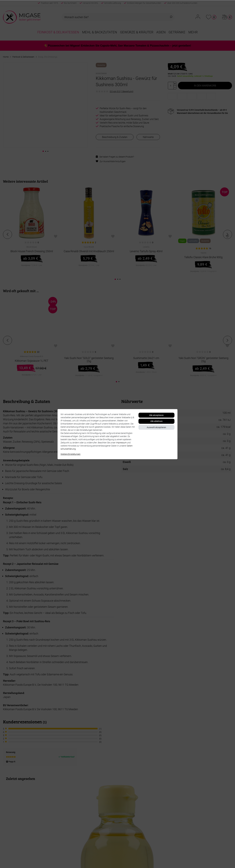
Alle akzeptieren (156, 415)
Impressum (121, 443)
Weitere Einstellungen (71, 454)
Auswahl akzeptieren (156, 427)
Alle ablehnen (156, 421)
